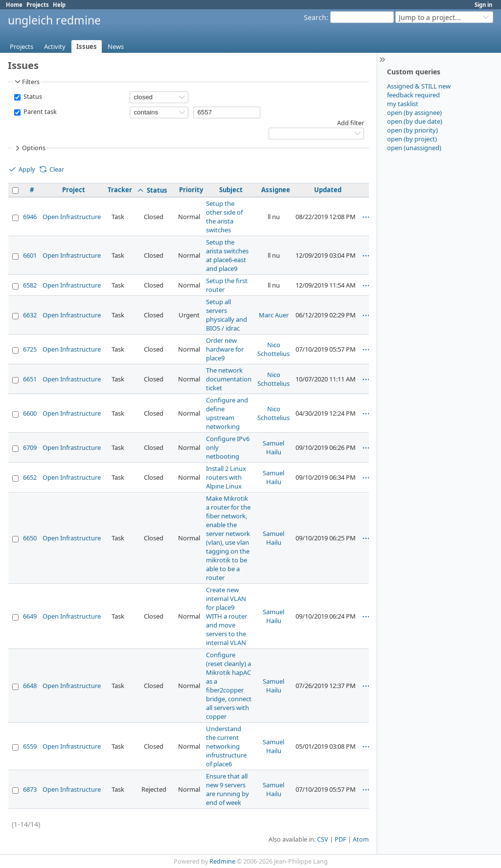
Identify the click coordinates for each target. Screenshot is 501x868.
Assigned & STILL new (419, 86)
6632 (30, 315)
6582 (30, 285)
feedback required (413, 95)
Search (315, 17)
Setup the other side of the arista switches (224, 217)
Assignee (276, 190)
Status (32, 97)
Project (74, 190)
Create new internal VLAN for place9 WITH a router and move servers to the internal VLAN (227, 616)
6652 (30, 477)
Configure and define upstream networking (227, 413)
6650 (30, 538)
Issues (87, 46)
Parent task (39, 112)
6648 (30, 686)
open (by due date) (415, 121)
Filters (26, 82)
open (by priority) (412, 130)
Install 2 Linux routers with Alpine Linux (226, 477)
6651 (30, 379)
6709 (30, 447)
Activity (55, 46)
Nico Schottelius (273, 349)
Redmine (222, 861)
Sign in (483, 5)
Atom (361, 839)
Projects (38, 5)
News (116, 46)
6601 (30, 255)
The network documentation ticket (229, 379)
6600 (30, 413)
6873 (30, 789)
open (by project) (412, 139)
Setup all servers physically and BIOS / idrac (227, 315)
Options (29, 148)
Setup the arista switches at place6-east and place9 (227, 255)
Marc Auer (274, 315)
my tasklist (403, 104)
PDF (341, 839)
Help (59, 5)
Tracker (120, 190)
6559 (30, 746)
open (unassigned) (414, 148)
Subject (231, 190)
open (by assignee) (414, 112)
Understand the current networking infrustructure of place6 (226, 746)
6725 (30, 349)
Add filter (351, 123)
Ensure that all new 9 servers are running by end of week (228, 789)
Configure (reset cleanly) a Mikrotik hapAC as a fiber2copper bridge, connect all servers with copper (229, 686)
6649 (30, 616)
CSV (323, 839)
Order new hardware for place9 (225, 349)
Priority (191, 190)
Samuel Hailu (273, 447)
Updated (328, 190)
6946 (30, 217)
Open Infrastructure (72, 217)
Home (14, 5)
